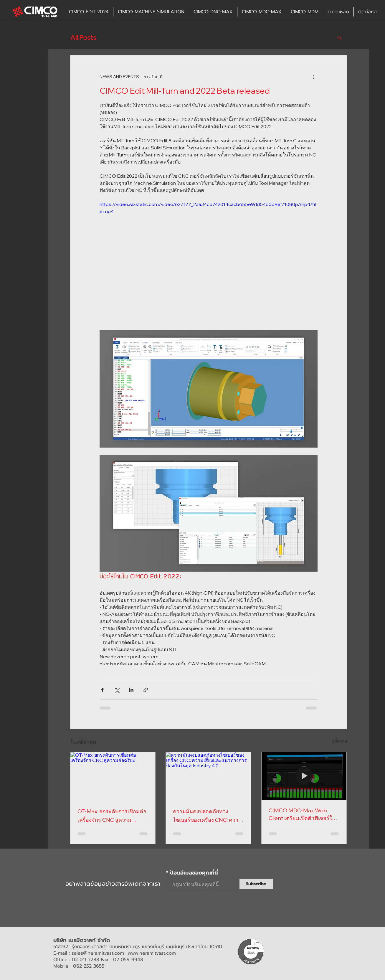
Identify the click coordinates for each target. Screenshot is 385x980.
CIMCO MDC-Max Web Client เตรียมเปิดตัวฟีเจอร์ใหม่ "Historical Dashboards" (304, 815)
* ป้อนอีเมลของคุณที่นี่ (192, 873)
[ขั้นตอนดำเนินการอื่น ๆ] (314, 77)
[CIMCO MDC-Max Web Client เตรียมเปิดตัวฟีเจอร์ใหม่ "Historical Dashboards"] (304, 776)
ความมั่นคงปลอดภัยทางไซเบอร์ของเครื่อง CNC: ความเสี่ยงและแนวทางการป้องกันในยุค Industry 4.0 (207, 816)
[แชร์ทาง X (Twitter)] (117, 690)
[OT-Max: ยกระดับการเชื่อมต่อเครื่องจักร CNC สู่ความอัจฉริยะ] (113, 776)
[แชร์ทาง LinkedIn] (131, 690)
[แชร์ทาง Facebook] (102, 690)
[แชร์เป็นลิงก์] (146, 690)
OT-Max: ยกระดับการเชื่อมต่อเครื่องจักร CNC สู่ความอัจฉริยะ (112, 816)
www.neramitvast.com (152, 953)
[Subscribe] (256, 884)
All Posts (83, 38)
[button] (339, 37)
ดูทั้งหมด (339, 741)
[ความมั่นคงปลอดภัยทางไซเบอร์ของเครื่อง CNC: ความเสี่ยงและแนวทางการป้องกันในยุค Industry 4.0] (208, 776)
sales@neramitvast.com (98, 953)
